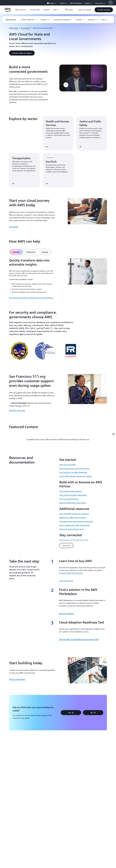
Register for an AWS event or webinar (73, 517)
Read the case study (17, 410)
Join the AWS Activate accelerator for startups (75, 476)
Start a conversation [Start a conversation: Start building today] (17, 679)
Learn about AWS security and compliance (74, 514)
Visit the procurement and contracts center (74, 468)
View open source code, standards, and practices (76, 521)
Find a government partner (69, 499)
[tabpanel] (58, 279)
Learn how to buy (66, 581)
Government (25, 28)
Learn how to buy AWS (67, 465)
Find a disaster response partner (71, 491)
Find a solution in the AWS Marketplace (73, 472)
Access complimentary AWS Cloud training (74, 525)
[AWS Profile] (111, 3)
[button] (35, 10)
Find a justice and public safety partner (73, 495)
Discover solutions (66, 613)
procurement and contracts (72, 573)
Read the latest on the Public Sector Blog (74, 540)
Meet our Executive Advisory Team (72, 529)
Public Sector (14, 28)
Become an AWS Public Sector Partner (73, 503)
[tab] (16, 252)
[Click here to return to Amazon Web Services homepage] (8, 11)
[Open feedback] (114, 434)
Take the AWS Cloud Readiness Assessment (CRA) (79, 639)
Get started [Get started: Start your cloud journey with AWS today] (14, 227)
